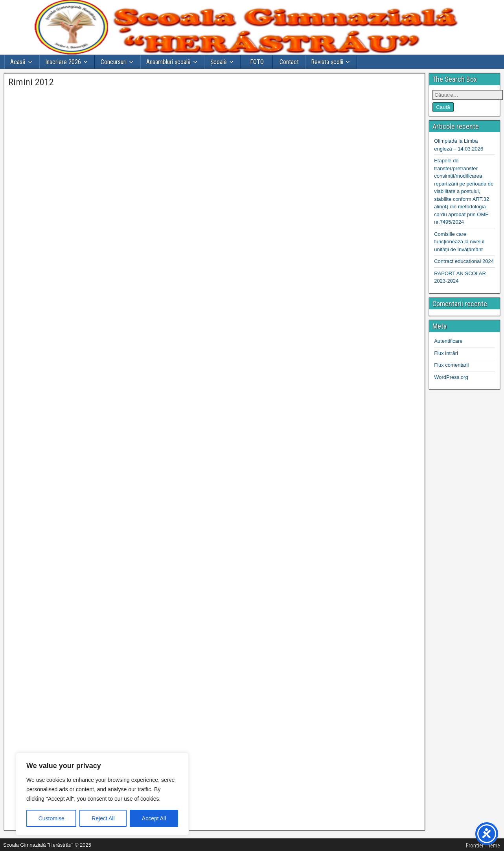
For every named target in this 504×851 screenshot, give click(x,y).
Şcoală (219, 62)
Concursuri (114, 62)
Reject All (103, 818)
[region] (102, 794)
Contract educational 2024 (464, 261)
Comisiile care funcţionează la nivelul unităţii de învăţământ (459, 242)
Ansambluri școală (168, 62)
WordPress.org (451, 377)
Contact (289, 62)
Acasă (18, 62)
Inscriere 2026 (63, 62)
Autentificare (448, 341)
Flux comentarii (451, 365)
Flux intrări (446, 353)
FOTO (257, 62)
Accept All (154, 818)
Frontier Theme (483, 845)
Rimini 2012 (31, 82)
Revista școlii (327, 62)
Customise (52, 818)
